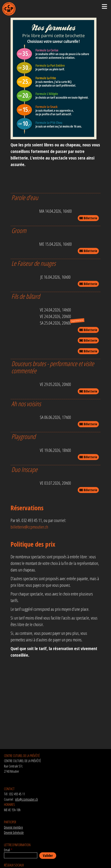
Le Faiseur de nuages (33, 263)
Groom (19, 231)
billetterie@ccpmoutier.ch (29, 527)
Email (7, 850)
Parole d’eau (25, 198)
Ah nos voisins (26, 404)
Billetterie (88, 218)
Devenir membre (13, 827)
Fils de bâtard (26, 296)
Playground (23, 436)
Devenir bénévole (14, 832)
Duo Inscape (24, 469)
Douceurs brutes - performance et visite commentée (53, 367)
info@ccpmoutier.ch (27, 799)
